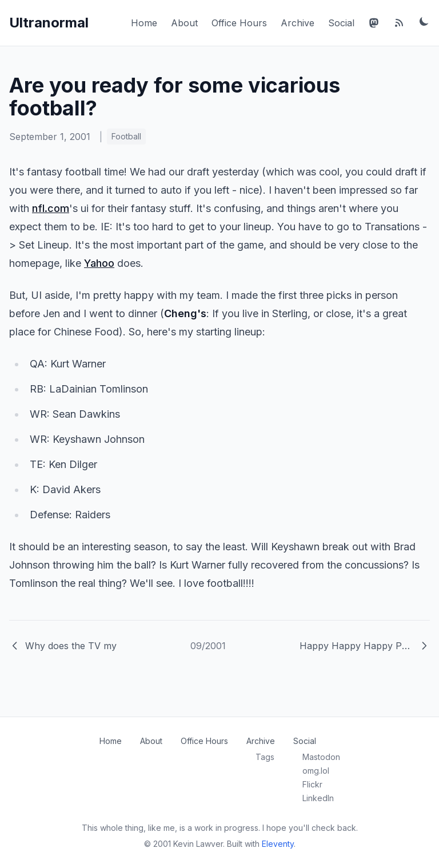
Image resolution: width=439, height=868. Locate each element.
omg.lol (316, 771)
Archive (298, 23)
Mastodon (321, 757)
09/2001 (208, 646)
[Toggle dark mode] (424, 21)
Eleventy (278, 844)
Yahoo (99, 263)
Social (341, 23)
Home (144, 23)
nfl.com (51, 208)
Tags (265, 757)
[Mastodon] (374, 23)
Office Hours (239, 23)
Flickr (312, 784)
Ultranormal (49, 23)
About (184, 23)
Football (126, 136)
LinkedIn (318, 798)
